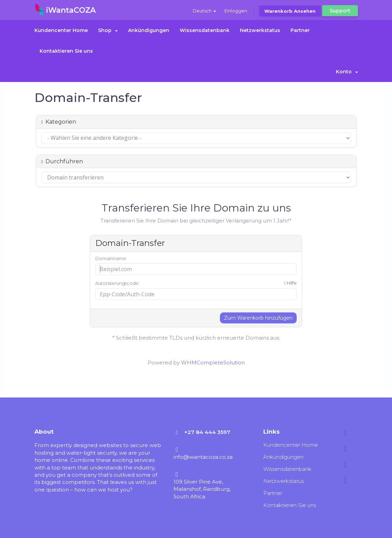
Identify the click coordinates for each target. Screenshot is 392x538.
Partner (300, 30)
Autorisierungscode (196, 283)
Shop (108, 30)
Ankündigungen (149, 30)
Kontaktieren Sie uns (66, 51)
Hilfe (290, 283)
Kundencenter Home (61, 30)
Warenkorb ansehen (290, 11)
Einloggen (236, 11)
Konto (347, 72)
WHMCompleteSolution (213, 363)
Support (340, 11)
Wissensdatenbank (205, 30)
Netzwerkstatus (260, 30)
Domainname (111, 258)
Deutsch (204, 11)
